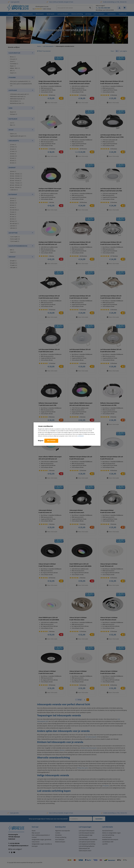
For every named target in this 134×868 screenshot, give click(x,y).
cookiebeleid (80, 436)
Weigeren (41, 441)
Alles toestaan (51, 441)
